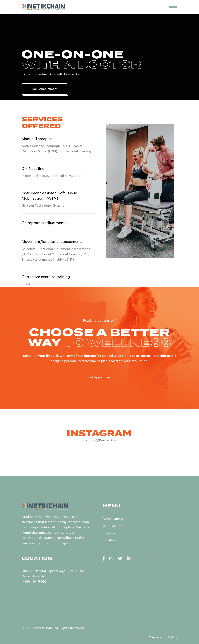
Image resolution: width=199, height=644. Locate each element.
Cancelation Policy (163, 637)
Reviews (109, 533)
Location (109, 540)
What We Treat (114, 526)
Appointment (113, 519)
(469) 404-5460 (34, 582)
